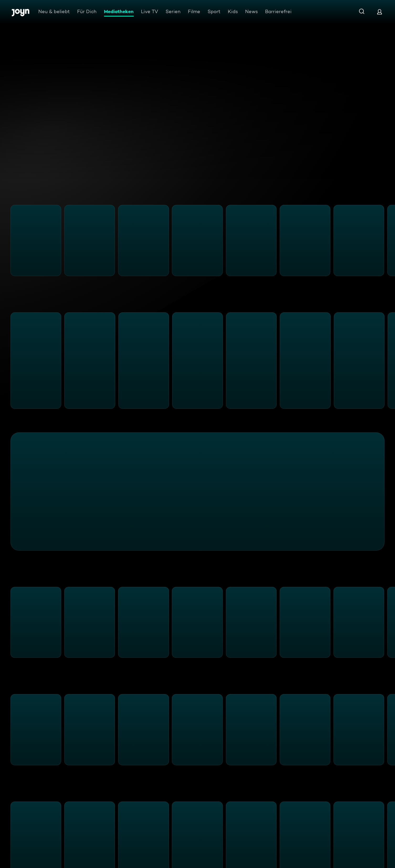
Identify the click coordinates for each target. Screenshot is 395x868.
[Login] (380, 12)
